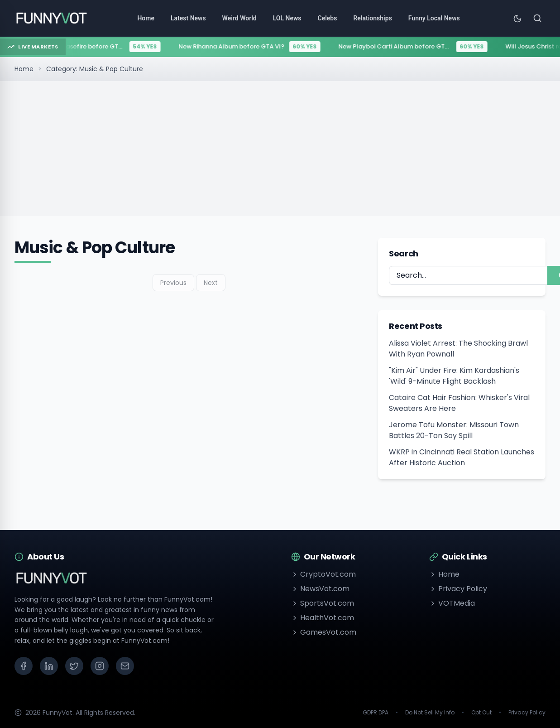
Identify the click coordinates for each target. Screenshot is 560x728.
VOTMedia (452, 603)
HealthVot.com (323, 618)
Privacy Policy (458, 589)
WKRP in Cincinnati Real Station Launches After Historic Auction (462, 457)
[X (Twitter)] (74, 666)
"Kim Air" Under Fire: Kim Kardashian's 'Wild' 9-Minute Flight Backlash (454, 376)
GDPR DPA (376, 713)
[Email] (125, 666)
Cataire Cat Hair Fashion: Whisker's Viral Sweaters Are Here (459, 403)
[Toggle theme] (517, 18)
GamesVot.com (324, 632)
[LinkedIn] (49, 666)
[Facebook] (24, 666)
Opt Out (481, 713)
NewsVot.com (320, 589)
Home (24, 69)
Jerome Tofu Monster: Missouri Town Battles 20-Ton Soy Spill (454, 430)
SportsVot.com (323, 603)
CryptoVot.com (323, 574)
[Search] (537, 18)
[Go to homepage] (51, 18)
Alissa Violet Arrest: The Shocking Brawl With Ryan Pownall (458, 349)
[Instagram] (100, 666)
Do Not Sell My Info (430, 713)
